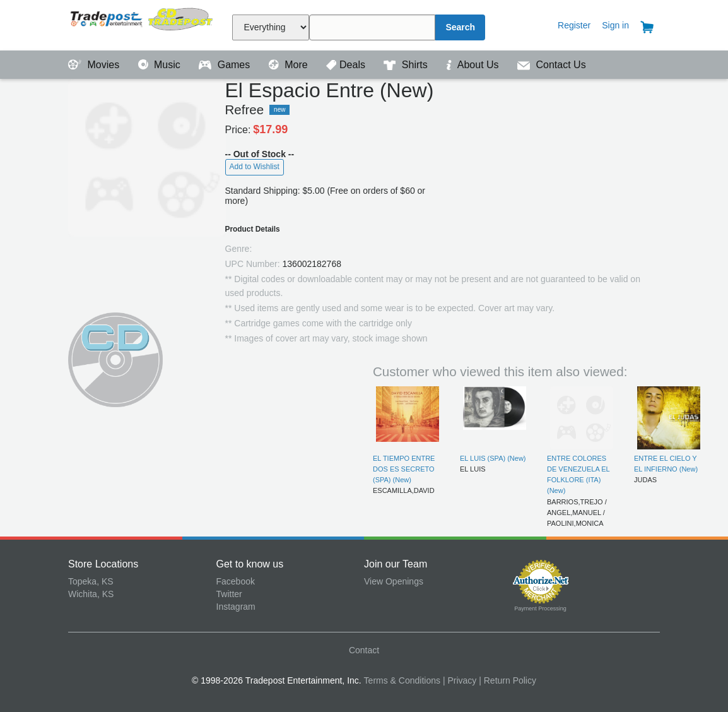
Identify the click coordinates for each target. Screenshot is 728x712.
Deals (347, 65)
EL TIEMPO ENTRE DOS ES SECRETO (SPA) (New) (404, 469)
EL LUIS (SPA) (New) (493, 458)
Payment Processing (540, 608)
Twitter (229, 594)
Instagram (236, 607)
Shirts (407, 65)
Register (574, 25)
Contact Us (552, 65)
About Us (474, 65)
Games (226, 65)
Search (460, 27)
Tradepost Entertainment (142, 24)
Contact (364, 650)
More (290, 65)
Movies (95, 65)
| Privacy (460, 680)
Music (161, 65)
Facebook (236, 581)
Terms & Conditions (402, 680)
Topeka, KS (91, 581)
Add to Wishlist (255, 167)
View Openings (394, 581)
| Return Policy (508, 680)
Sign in (615, 25)
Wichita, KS (91, 594)
